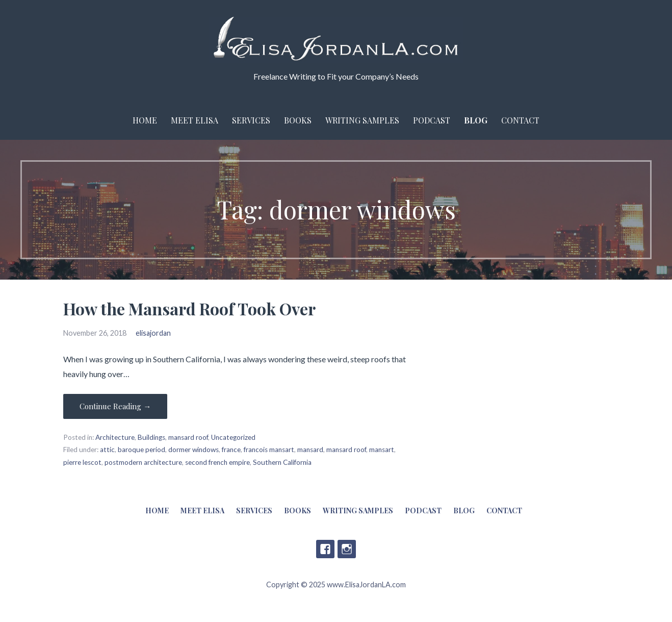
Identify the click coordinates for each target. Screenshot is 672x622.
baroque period (141, 450)
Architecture (115, 437)
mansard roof (188, 437)
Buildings (151, 437)
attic (107, 450)
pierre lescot (82, 462)
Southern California (282, 462)
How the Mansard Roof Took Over (189, 308)
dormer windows (193, 450)
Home (145, 120)
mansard (310, 450)
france (231, 450)
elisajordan (153, 333)
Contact (520, 120)
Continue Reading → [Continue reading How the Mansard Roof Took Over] (115, 406)
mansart (382, 450)
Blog (476, 120)
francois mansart (269, 450)
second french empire (217, 462)
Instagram (347, 549)
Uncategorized (233, 437)
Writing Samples (362, 120)
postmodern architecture (143, 462)
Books (298, 120)
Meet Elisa (195, 120)
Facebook (325, 549)
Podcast (432, 120)
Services (251, 120)
